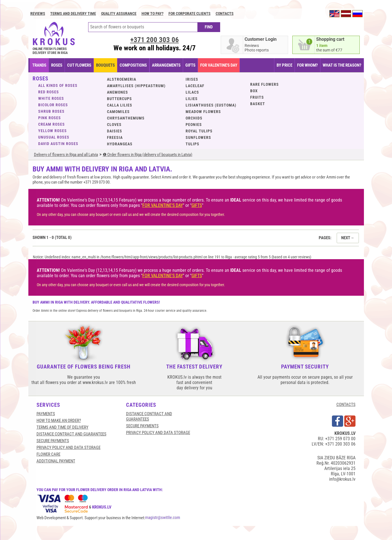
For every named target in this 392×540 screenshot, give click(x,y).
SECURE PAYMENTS (53, 441)
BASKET (258, 104)
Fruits (257, 97)
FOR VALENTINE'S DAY (219, 65)
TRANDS (39, 65)
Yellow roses (53, 131)
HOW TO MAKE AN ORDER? (59, 421)
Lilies (192, 99)
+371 (155, 40)
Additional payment (56, 461)
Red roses (49, 92)
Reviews (38, 13)
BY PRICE (284, 65)
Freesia (115, 137)
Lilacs (192, 92)
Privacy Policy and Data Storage (69, 448)
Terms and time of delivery (62, 427)
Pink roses (50, 118)
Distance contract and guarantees (71, 434)
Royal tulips (199, 131)
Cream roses (52, 124)
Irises (192, 79)
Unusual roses (54, 137)
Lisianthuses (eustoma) (211, 105)
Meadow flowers (203, 112)
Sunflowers (198, 137)
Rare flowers (265, 84)
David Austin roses (58, 144)
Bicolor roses (53, 105)
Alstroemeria (122, 79)
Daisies (115, 131)
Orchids (194, 118)
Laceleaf (195, 86)
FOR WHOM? (307, 65)
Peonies (194, 125)
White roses (51, 98)
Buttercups (119, 99)
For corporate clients (190, 13)
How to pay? (152, 13)
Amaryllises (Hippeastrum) (136, 86)
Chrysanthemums (126, 118)
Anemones (118, 92)
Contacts (225, 13)
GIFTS (190, 65)
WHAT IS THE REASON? (342, 65)
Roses (57, 65)
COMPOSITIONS (133, 65)
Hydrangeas (120, 144)
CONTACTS (346, 405)
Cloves (114, 125)
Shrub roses (51, 111)
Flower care (48, 454)
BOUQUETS (105, 65)
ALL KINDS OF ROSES (58, 85)
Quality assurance (119, 13)
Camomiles (118, 112)
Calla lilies (120, 105)
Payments (46, 414)
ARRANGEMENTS (166, 65)
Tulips (192, 144)
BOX (254, 91)
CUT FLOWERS (79, 65)
